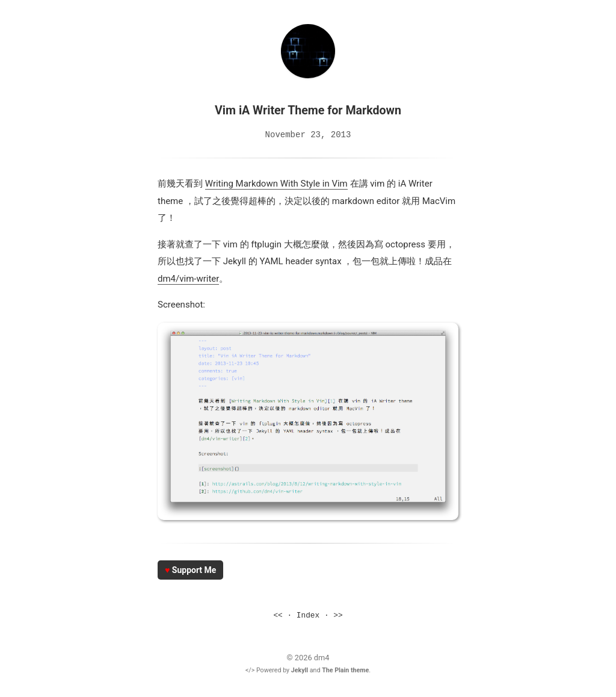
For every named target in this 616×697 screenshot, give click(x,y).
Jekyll (300, 670)
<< (278, 615)
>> (338, 615)
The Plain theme (345, 670)
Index (308, 615)
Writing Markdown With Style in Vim (276, 183)
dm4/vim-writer (188, 278)
